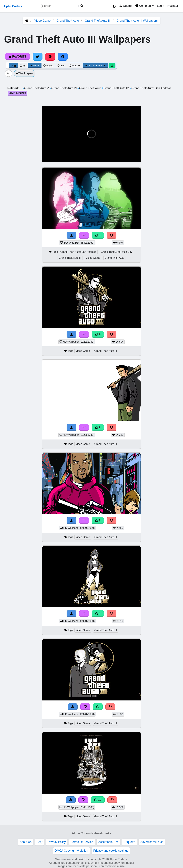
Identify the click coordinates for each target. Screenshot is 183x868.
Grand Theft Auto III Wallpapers (137, 21)
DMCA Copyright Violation (71, 851)
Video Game (42, 21)
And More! (18, 93)
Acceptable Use (108, 842)
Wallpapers (25, 73)
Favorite (17, 57)
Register (173, 6)
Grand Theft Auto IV (116, 88)
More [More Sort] (75, 66)
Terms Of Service (82, 842)
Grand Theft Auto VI (64, 88)
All (9, 73)
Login (160, 6)
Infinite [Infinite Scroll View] (35, 66)
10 (98, 800)
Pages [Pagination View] (48, 66)
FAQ (40, 842)
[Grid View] (13, 66)
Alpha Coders (13, 6)
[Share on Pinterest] (50, 57)
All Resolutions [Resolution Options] (95, 66)
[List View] (22, 66)
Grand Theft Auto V (36, 88)
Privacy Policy (57, 842)
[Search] (82, 6)
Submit (126, 6)
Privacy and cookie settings (111, 851)
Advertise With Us (152, 842)
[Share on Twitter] (38, 57)
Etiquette (129, 842)
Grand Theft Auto (68, 21)
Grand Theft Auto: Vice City (117, 252)
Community (145, 6)
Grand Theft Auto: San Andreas (151, 88)
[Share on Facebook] (63, 57)
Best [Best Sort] (61, 66)
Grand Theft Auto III (98, 21)
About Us (26, 842)
